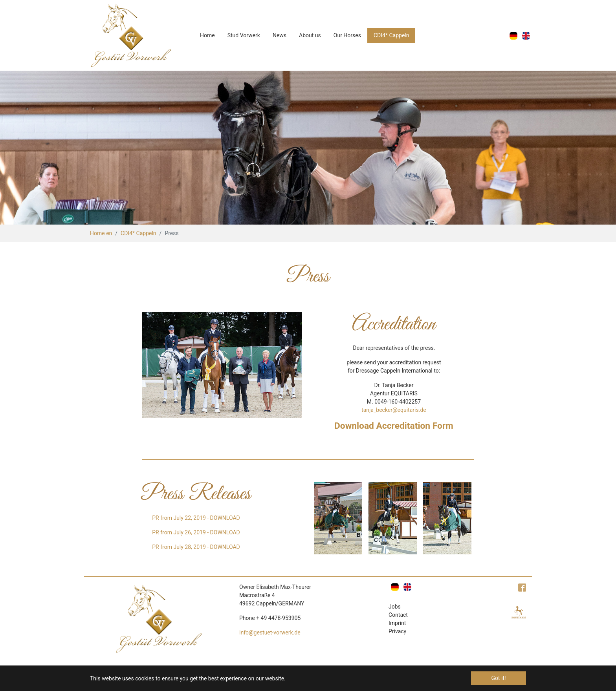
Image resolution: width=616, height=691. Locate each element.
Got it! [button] (498, 678)
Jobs (395, 607)
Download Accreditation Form (394, 426)
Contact (398, 615)
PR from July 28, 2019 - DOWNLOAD (196, 547)
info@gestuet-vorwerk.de (270, 633)
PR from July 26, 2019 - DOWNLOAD (196, 532)
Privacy (397, 631)
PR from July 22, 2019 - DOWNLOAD (196, 518)
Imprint (397, 623)
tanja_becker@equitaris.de (394, 410)
